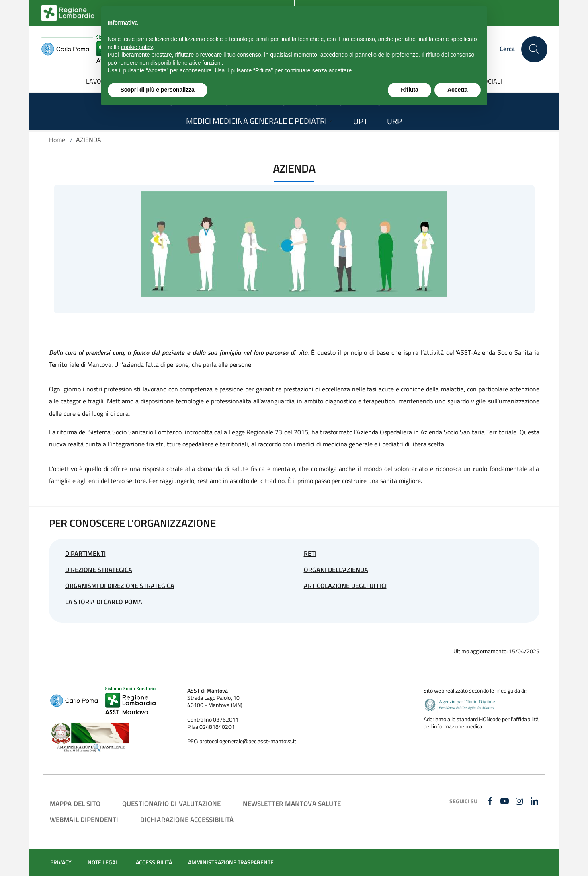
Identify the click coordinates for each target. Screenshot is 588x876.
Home (57, 140)
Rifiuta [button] (410, 90)
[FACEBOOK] (491, 802)
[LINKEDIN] (535, 802)
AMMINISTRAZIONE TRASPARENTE (231, 862)
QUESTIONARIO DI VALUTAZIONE (172, 803)
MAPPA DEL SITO (75, 803)
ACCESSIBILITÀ (154, 862)
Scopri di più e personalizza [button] (158, 90)
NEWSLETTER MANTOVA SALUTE (292, 803)
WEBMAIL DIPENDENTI (84, 819)
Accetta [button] (458, 90)
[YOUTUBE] (506, 802)
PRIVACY (61, 862)
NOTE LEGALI (104, 862)
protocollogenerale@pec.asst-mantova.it (248, 741)
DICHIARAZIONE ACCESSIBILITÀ (187, 819)
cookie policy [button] (137, 47)
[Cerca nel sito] (534, 49)
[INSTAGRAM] (520, 802)
